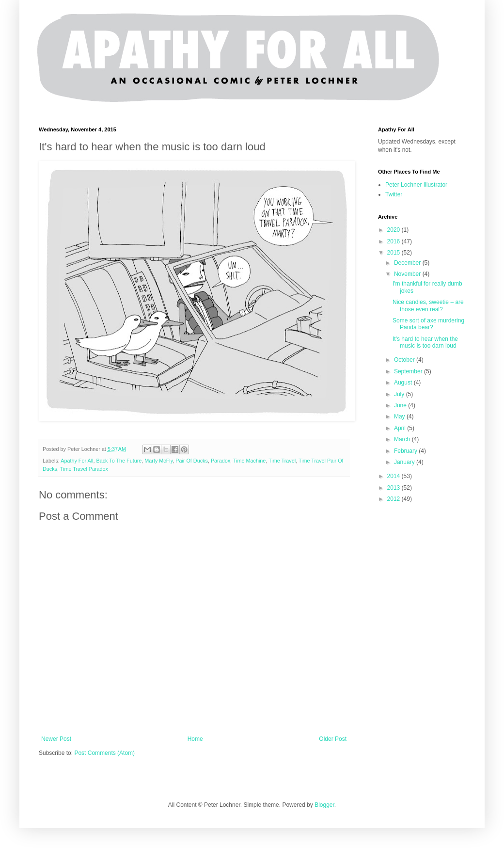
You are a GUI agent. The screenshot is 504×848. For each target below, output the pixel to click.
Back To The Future (119, 461)
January (405, 462)
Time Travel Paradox (84, 469)
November (408, 274)
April (401, 428)
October (405, 360)
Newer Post (56, 739)
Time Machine (249, 461)
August (404, 383)
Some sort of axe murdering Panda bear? (428, 324)
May (400, 416)
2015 (394, 253)
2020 (394, 230)
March (403, 439)
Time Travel (282, 461)
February (406, 451)
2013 (394, 488)
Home (195, 739)
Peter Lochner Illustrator (416, 185)
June (401, 405)
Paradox (220, 461)
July (400, 394)
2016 (394, 241)
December (408, 263)
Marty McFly (158, 461)
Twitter (394, 194)
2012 (394, 499)
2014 (394, 476)
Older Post (333, 739)
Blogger (324, 805)
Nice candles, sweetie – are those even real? (428, 305)
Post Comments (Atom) (104, 753)
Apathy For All (77, 461)
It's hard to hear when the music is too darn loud (425, 342)
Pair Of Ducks (192, 461)
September (409, 371)
